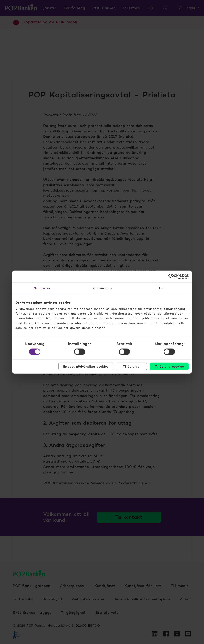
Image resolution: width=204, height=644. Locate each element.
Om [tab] (162, 288)
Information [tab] (102, 288)
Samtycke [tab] (42, 288)
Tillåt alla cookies (169, 366)
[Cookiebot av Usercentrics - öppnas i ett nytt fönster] (171, 276)
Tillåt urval (132, 366)
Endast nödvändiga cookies (86, 366)
